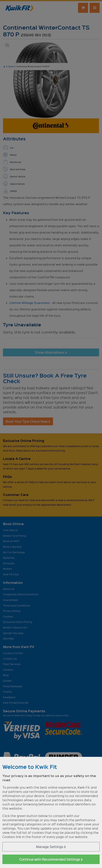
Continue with (51, 859)
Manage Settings (51, 847)
